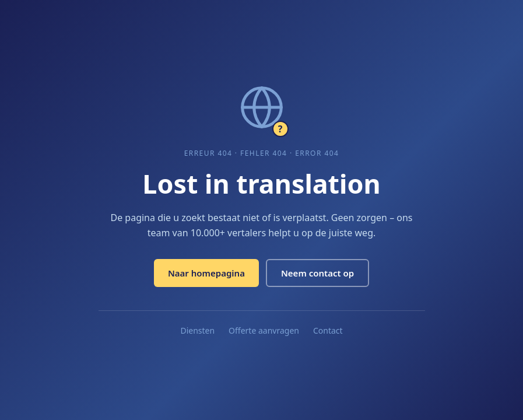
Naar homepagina (206, 273)
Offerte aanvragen (264, 330)
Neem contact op (317, 273)
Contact (328, 330)
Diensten (197, 330)
